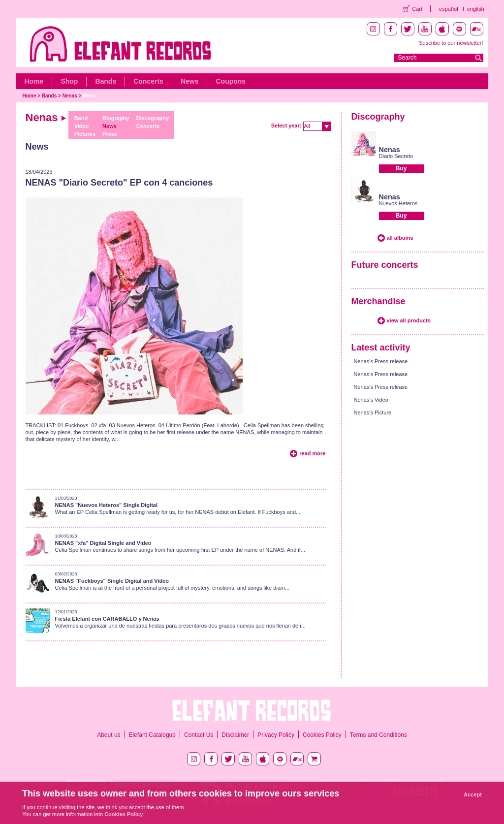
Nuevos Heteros (398, 203)
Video (82, 126)
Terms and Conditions (378, 735)
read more (312, 453)
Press (110, 134)
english (476, 9)
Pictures (85, 134)
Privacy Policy (276, 735)
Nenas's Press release (381, 361)
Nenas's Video (371, 400)
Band (81, 118)
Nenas (70, 96)
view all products (409, 320)
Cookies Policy (322, 735)
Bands (106, 81)
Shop (69, 81)
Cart (417, 9)
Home (34, 81)
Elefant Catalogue (152, 735)
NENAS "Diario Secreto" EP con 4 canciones (119, 183)
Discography (152, 118)
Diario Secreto (396, 156)
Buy (401, 168)
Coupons (231, 81)
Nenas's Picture (373, 412)
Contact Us (199, 735)
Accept (473, 794)
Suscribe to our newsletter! (451, 43)
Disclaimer (235, 735)
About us (109, 735)
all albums (400, 238)
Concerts (148, 81)
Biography (116, 118)
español (449, 9)
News (190, 81)
